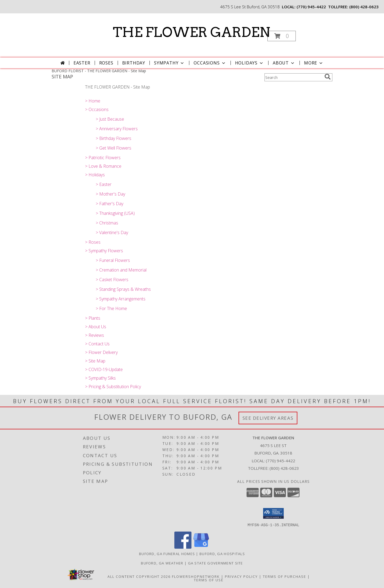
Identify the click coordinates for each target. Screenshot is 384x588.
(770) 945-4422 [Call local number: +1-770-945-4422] (311, 7)
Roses (106, 63)
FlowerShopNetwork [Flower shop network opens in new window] (196, 576)
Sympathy (169, 63)
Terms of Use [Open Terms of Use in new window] (209, 580)
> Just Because (110, 119)
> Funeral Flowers (113, 260)
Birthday (134, 63)
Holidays (249, 63)
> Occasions (97, 109)
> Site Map (95, 361)
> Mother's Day (110, 194)
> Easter (104, 184)
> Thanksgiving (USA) (115, 213)
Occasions (210, 63)
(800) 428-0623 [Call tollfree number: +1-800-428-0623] (364, 7)
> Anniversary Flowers (117, 129)
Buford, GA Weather (162, 563)
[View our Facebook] (183, 547)
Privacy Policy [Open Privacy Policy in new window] (241, 576)
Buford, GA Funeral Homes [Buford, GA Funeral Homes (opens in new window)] (167, 553)
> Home (93, 101)
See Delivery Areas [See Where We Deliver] (268, 418)
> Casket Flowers (112, 280)
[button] (282, 36)
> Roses (93, 242)
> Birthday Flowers (114, 138)
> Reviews (95, 335)
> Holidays (95, 175)
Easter (82, 63)
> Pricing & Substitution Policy (113, 387)
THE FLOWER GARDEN (191, 32)
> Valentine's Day (112, 232)
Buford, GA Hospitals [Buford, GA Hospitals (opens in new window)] (222, 553)
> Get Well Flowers (114, 148)
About (284, 63)
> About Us (96, 327)
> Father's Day (110, 204)
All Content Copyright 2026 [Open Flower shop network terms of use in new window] (139, 576)
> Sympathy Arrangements (121, 299)
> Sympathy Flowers (104, 251)
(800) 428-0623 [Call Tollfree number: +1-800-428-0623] (284, 468)
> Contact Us (97, 344)
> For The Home (111, 308)
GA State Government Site (216, 563)
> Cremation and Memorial (121, 270)
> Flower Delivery (101, 352)
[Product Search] (293, 77)
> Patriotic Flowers (103, 158)
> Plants (93, 318)
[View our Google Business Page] (201, 547)
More (314, 63)
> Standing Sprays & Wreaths (123, 289)
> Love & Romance (103, 166)
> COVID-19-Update (104, 369)
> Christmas (107, 223)
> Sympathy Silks (100, 378)
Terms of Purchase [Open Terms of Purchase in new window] (285, 576)
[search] (328, 77)
